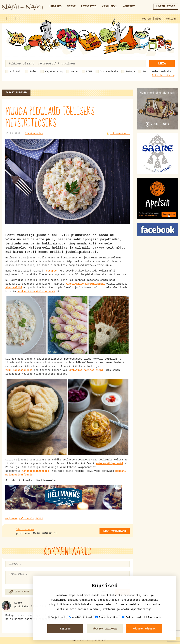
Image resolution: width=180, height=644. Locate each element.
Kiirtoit (16, 72)
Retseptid (89, 7)
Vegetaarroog (54, 72)
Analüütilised (80, 617)
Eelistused (131, 617)
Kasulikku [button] (110, 7)
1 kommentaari (120, 134)
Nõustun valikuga (105, 629)
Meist (71, 7)
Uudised (55, 7)
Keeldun (65, 629)
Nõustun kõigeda (144, 629)
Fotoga (130, 72)
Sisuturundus (34, 134)
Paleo (34, 72)
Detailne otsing (163, 75)
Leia (162, 64)
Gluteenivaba (109, 72)
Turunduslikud (107, 617)
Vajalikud (56, 617)
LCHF (89, 72)
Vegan (75, 72)
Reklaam (171, 19)
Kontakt (129, 7)
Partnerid (153, 617)
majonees (11, 519)
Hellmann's (27, 519)
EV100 (39, 519)
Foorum (146, 19)
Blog (158, 19)
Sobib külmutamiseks (157, 72)
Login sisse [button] (166, 7)
